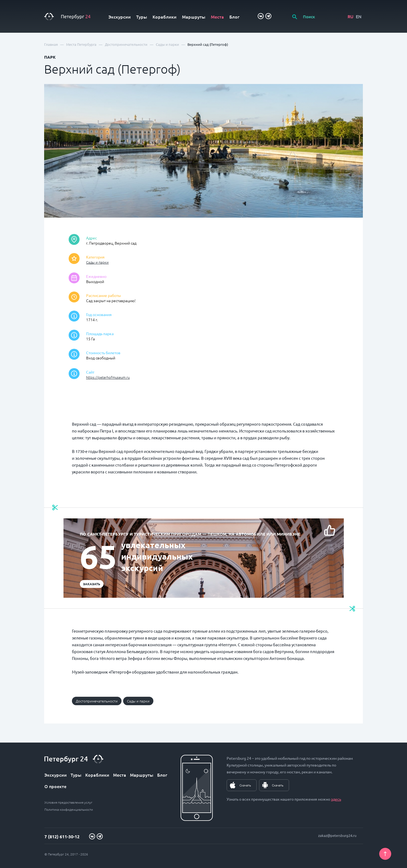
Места (217, 17)
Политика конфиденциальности (69, 809)
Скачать (245, 785)
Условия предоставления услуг (68, 802)
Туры (142, 17)
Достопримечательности (97, 701)
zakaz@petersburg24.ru (337, 835)
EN (359, 16)
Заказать (92, 584)
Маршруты (194, 17)
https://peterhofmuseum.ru (108, 377)
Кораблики (165, 17)
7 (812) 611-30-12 (62, 837)
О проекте (55, 786)
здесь (336, 799)
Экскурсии (120, 17)
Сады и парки (97, 262)
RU (350, 16)
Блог (234, 17)
